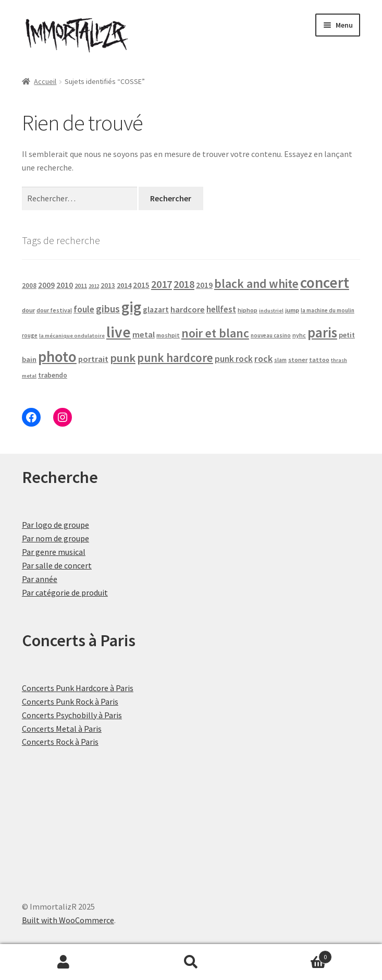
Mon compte (64, 962)
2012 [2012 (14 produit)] (94, 286)
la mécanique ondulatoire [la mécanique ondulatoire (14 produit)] (72, 336)
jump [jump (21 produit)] (292, 310)
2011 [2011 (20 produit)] (81, 286)
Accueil (45, 81)
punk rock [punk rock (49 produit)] (234, 359)
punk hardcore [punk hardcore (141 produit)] (175, 358)
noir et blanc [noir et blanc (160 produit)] (215, 333)
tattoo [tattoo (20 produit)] (319, 360)
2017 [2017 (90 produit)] (162, 284)
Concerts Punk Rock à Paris (70, 701)
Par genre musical (54, 552)
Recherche (191, 962)
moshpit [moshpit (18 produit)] (168, 335)
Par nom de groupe (56, 538)
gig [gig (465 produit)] (131, 307)
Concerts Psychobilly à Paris (72, 715)
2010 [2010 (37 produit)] (65, 285)
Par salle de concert (57, 565)
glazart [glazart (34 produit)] (156, 310)
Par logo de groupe (56, 525)
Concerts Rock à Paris (60, 742)
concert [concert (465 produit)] (325, 282)
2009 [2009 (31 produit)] (46, 285)
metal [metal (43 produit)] (144, 334)
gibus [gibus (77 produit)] (108, 309)
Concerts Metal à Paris (62, 729)
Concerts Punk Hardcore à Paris (78, 688)
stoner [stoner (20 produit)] (298, 360)
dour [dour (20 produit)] (28, 310)
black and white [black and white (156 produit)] (256, 283)
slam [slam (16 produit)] (280, 360)
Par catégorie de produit (65, 592)
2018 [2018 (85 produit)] (184, 284)
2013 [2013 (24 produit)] (108, 286)
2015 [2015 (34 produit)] (141, 285)
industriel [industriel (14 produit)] (271, 311)
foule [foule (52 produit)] (84, 309)
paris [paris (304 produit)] (322, 332)
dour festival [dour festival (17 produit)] (54, 310)
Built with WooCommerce (68, 920)
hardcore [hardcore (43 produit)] (188, 309)
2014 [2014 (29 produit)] (124, 285)
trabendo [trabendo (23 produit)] (53, 375)
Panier (293, 955)
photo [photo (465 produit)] (57, 356)
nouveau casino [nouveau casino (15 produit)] (271, 335)
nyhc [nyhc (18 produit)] (299, 335)
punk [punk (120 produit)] (123, 358)
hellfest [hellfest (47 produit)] (221, 309)
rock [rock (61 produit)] (263, 359)
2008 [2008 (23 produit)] (29, 286)
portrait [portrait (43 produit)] (93, 359)
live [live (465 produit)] (119, 332)
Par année (40, 579)
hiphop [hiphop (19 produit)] (248, 310)
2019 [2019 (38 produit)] (204, 285)
